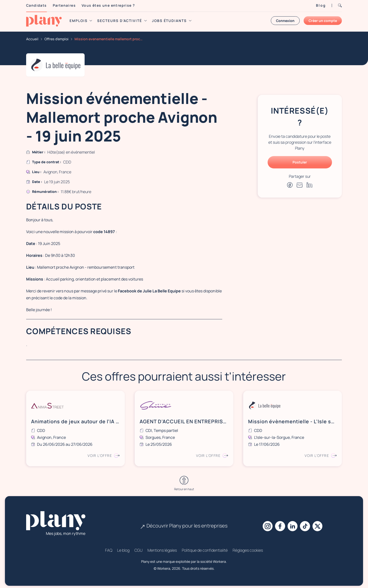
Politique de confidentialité (205, 547)
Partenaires (64, 5)
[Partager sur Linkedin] (310, 185)
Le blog (123, 547)
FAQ (109, 547)
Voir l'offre (103, 454)
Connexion (285, 21)
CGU (138, 547)
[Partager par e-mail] (300, 185)
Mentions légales (162, 547)
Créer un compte (323, 21)
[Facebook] (279, 524)
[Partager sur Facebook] (290, 185)
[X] (320, 524)
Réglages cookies (248, 547)
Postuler (300, 162)
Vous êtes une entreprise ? (108, 5)
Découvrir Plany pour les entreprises (184, 523)
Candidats (37, 5)
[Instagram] (265, 524)
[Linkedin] (293, 524)
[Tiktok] (306, 524)
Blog (321, 5)
